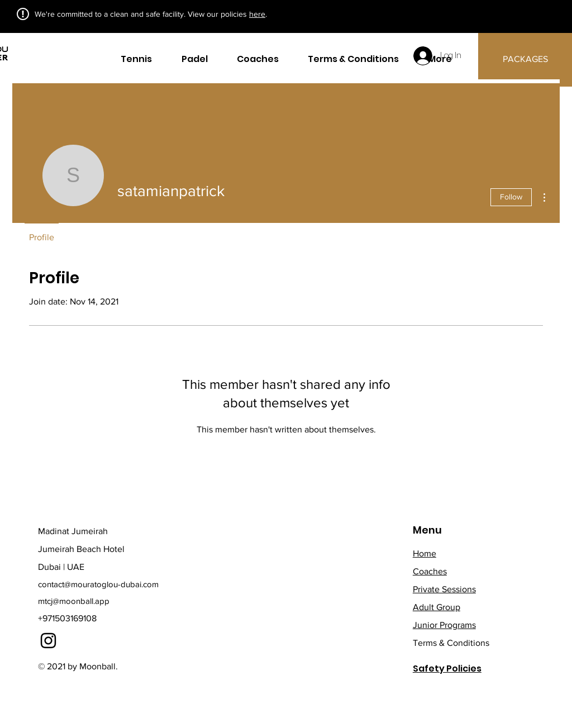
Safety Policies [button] (447, 668)
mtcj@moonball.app (74, 601)
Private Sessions (444, 589)
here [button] (257, 14)
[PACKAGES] (525, 60)
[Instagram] (48, 641)
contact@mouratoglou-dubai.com (98, 584)
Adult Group (437, 607)
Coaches (430, 571)
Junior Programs (444, 625)
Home (425, 553)
